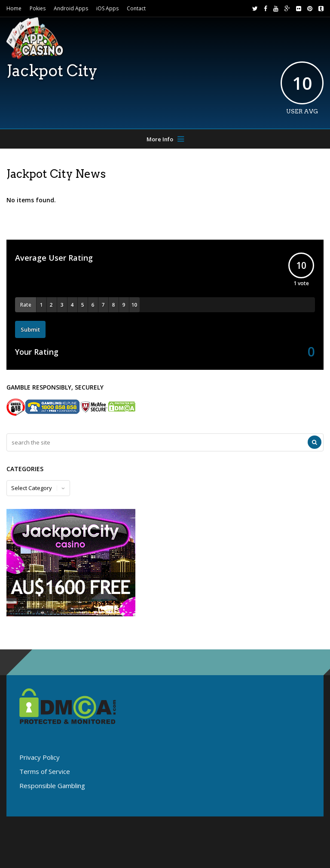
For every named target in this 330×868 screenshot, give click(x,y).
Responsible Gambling (52, 786)
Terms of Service (45, 771)
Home (14, 8)
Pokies (38, 8)
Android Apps (71, 8)
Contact (136, 8)
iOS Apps (107, 8)
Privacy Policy (40, 757)
